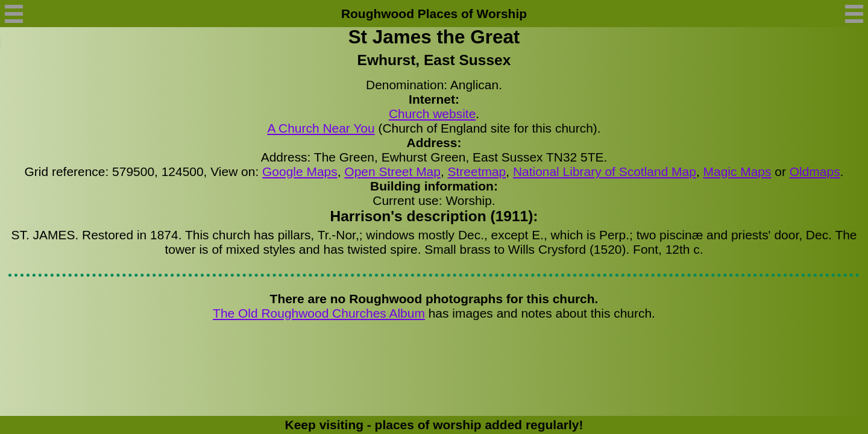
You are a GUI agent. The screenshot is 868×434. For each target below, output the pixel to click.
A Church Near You (321, 128)
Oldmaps (815, 171)
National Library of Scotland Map (605, 171)
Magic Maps (737, 171)
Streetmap (477, 171)
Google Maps (300, 171)
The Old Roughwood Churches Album (319, 313)
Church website (432, 114)
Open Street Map (392, 171)
